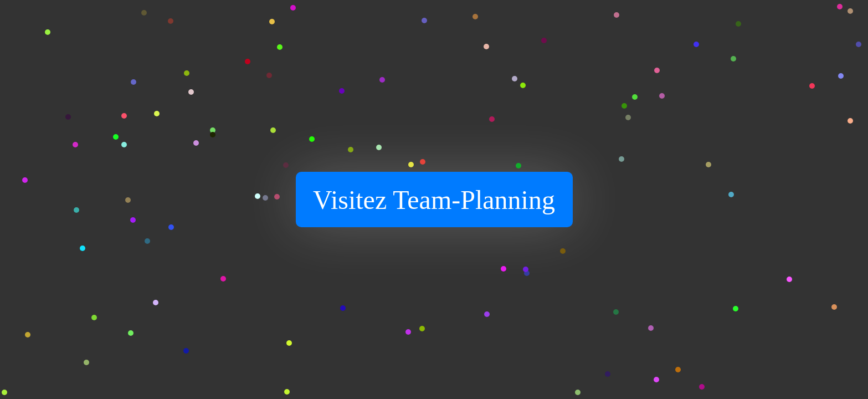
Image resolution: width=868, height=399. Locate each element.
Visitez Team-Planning (434, 200)
